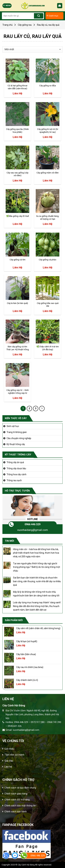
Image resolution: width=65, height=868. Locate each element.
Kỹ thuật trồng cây (16, 444)
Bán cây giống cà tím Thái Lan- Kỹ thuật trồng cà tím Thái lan (18, 348)
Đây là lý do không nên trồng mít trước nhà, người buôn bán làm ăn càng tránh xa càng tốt (36, 594)
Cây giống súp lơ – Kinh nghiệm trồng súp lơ (18, 391)
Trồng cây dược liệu (16, 468)
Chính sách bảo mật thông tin (20, 806)
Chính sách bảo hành (16, 812)
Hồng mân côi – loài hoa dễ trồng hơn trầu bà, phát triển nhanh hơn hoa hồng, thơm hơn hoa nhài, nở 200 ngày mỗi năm (36, 553)
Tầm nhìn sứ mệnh (14, 755)
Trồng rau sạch (14, 480)
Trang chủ (7, 25)
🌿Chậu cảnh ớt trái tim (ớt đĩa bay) (48, 348)
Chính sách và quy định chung (20, 788)
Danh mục (52, 16)
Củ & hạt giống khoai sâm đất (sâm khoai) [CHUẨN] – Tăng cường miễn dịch (18, 87)
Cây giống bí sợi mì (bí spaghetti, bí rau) (48, 130)
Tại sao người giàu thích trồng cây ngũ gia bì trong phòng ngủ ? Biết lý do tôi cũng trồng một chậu (37, 567)
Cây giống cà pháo (48, 260)
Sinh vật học (13, 426)
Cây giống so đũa (48, 85)
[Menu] (7, 6)
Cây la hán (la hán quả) (17, 303)
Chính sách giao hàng (16, 794)
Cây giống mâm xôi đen (48, 173)
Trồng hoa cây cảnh (16, 474)
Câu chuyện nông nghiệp (19, 438)
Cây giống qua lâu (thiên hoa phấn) (17, 130)
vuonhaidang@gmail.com (33, 530)
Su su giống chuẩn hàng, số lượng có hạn (48, 217)
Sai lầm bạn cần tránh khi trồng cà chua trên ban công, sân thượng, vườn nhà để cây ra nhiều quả (37, 581)
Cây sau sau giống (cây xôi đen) (17, 174)
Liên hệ (8, 767)
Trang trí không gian (17, 432)
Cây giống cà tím (18, 260)
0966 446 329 (32, 524)
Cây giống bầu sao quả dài (48, 305)
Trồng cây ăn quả (15, 462)
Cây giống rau (25, 25)
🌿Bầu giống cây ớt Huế (17, 216)
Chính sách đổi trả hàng (17, 800)
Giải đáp (9, 761)
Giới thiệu (9, 749)
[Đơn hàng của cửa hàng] (32, 49)
